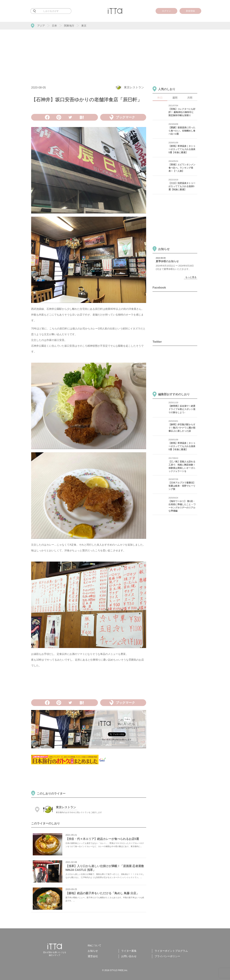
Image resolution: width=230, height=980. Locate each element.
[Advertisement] (115, 54)
